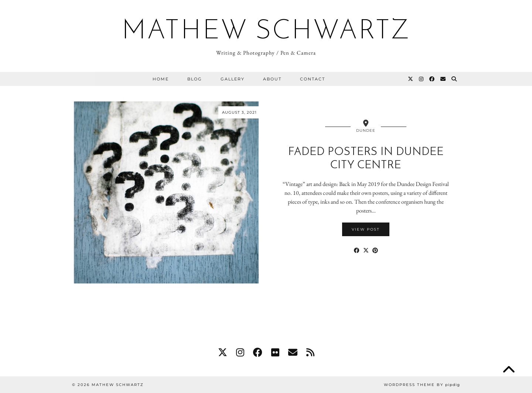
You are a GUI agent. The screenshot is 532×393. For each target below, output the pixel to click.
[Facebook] (432, 79)
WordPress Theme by (422, 385)
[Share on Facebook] (357, 251)
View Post (366, 229)
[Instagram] (422, 79)
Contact (313, 79)
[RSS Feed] (310, 352)
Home (161, 79)
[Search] (454, 79)
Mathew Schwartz (266, 32)
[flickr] (275, 352)
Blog (195, 79)
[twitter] (223, 352)
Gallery (233, 79)
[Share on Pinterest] (375, 251)
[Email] (443, 79)
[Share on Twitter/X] (366, 251)
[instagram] (240, 352)
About (272, 79)
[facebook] (258, 352)
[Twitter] (411, 79)
